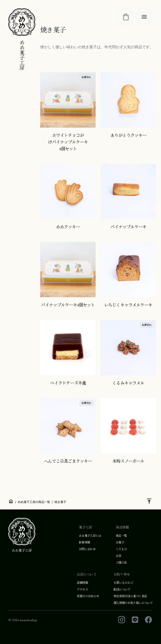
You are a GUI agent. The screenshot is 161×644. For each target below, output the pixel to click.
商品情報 (122, 527)
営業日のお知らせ (88, 596)
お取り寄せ (122, 574)
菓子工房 (85, 527)
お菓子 (120, 542)
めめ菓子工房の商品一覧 (34, 502)
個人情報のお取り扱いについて (133, 603)
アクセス (82, 589)
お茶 (119, 556)
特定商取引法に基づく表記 (130, 596)
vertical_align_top (149, 501)
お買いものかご (123, 582)
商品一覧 (121, 535)
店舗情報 (82, 582)
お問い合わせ (87, 549)
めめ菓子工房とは (90, 535)
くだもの (121, 549)
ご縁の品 (121, 562)
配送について (122, 589)
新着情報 (84, 542)
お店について (87, 574)
